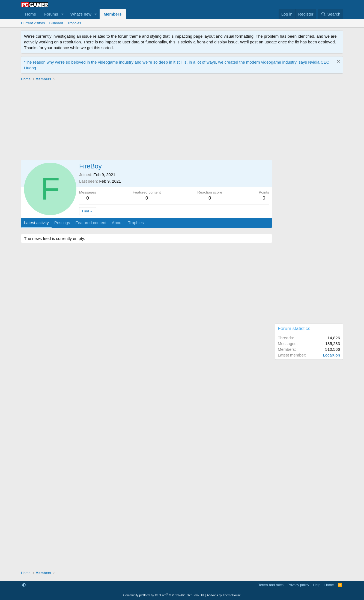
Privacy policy (298, 585)
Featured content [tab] (91, 223)
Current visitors (33, 23)
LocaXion (331, 355)
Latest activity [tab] (36, 223)
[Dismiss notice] (338, 62)
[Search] (331, 14)
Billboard (56, 23)
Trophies (74, 23)
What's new (81, 14)
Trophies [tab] (136, 223)
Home (31, 14)
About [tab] (117, 223)
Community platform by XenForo (164, 595)
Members (113, 14)
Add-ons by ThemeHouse (224, 595)
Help (317, 585)
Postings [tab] (62, 223)
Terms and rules (271, 585)
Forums (51, 14)
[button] (62, 14)
